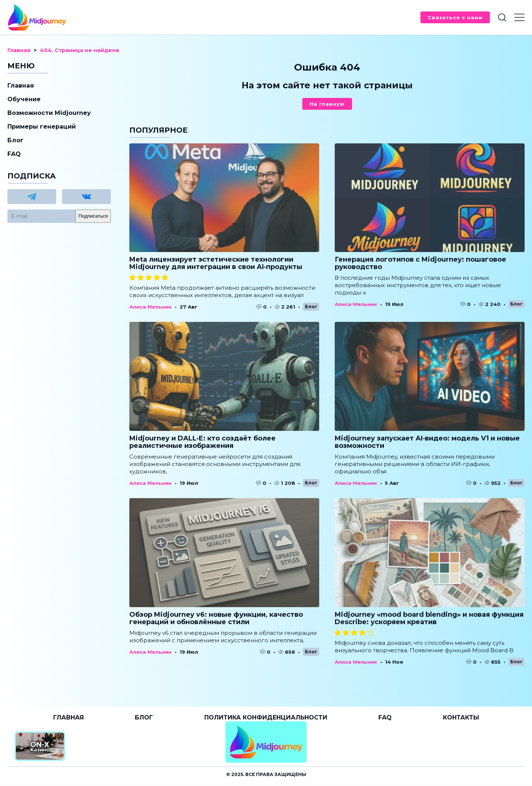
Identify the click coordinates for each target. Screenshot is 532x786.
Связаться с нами (455, 17)
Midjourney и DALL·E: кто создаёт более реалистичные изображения (202, 442)
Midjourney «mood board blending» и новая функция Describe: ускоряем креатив (429, 618)
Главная (21, 86)
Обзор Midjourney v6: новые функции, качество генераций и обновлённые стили (216, 618)
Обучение (24, 99)
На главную (327, 104)
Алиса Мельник (151, 307)
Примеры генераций (42, 127)
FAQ (14, 154)
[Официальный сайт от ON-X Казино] (40, 746)
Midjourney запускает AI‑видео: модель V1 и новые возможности (427, 442)
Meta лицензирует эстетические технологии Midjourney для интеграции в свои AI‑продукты (216, 263)
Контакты (461, 717)
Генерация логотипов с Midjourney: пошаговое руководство (420, 263)
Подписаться (93, 216)
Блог (311, 307)
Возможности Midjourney (49, 113)
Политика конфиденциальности (266, 717)
